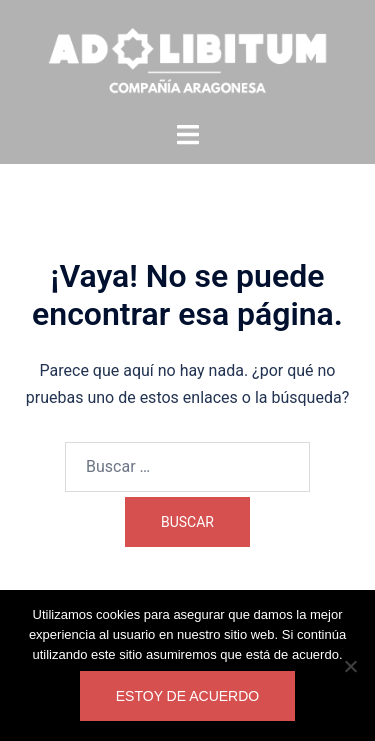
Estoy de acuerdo (187, 696)
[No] (350, 666)
